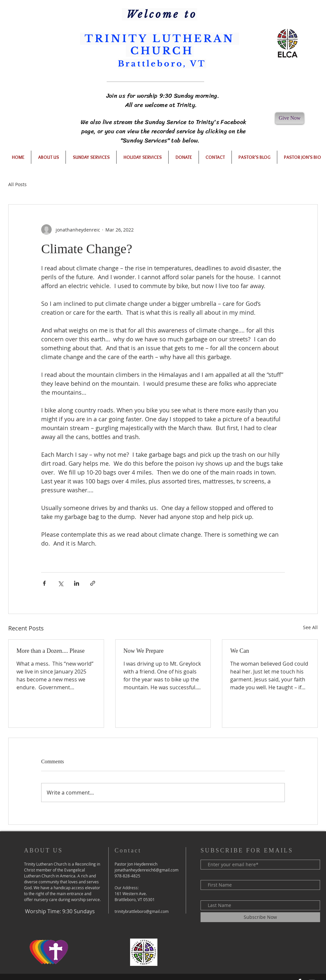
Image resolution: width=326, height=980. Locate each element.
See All (310, 627)
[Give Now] (290, 118)
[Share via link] (93, 583)
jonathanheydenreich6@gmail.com (147, 870)
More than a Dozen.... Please (51, 651)
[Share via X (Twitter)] (60, 583)
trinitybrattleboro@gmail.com (142, 911)
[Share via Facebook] (44, 583)
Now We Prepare (144, 651)
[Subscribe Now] (260, 917)
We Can (240, 651)
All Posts (17, 184)
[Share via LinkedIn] (77, 583)
